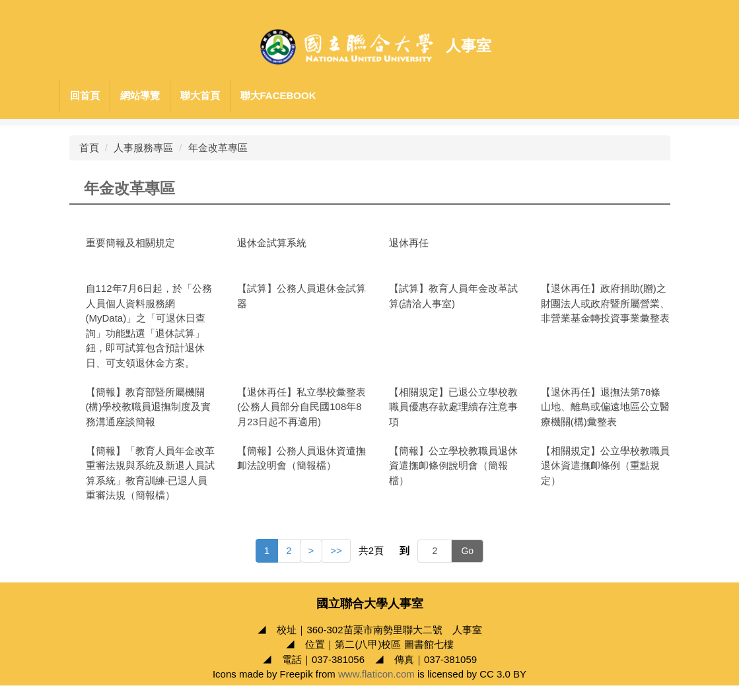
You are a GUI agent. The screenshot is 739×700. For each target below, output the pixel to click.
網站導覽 (140, 95)
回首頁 (85, 95)
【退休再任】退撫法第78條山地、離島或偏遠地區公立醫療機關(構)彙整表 (605, 407)
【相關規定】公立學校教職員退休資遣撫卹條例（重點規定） (605, 466)
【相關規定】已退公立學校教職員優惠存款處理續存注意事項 (453, 407)
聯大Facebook (278, 95)
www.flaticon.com (376, 689)
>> (336, 550)
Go (467, 551)
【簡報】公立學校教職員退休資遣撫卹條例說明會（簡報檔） (453, 466)
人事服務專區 (143, 148)
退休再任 (409, 243)
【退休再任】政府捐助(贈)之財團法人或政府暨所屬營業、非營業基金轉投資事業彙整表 (605, 303)
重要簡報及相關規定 (130, 243)
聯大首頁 (200, 95)
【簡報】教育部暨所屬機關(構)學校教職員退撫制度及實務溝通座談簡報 (149, 407)
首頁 (89, 148)
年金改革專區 (218, 148)
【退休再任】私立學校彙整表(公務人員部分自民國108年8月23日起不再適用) (301, 407)
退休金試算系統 (272, 243)
